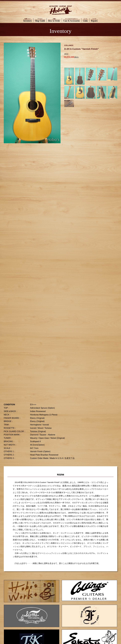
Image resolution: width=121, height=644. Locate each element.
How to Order (54, 20)
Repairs (94, 20)
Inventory (28, 20)
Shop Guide (40, 20)
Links (85, 20)
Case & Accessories (72, 20)
